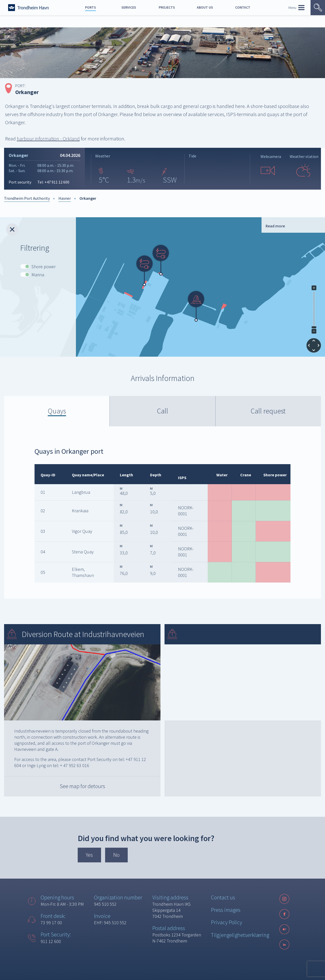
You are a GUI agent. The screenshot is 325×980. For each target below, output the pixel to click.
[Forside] (28, 8)
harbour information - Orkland (48, 139)
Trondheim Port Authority (27, 198)
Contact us (223, 897)
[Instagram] (284, 899)
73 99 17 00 (51, 923)
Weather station (304, 156)
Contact (243, 7)
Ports (91, 7)
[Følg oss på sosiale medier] (284, 929)
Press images (226, 910)
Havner (65, 198)
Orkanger (88, 198)
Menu (296, 8)
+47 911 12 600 (57, 182)
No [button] (116, 855)
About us (205, 7)
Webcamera (271, 156)
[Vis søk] (318, 8)
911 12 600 (51, 941)
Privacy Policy (227, 922)
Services (129, 7)
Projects (167, 7)
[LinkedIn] (284, 945)
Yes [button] (89, 855)
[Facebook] (284, 914)
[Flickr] (284, 929)
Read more (275, 226)
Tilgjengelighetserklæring (240, 935)
